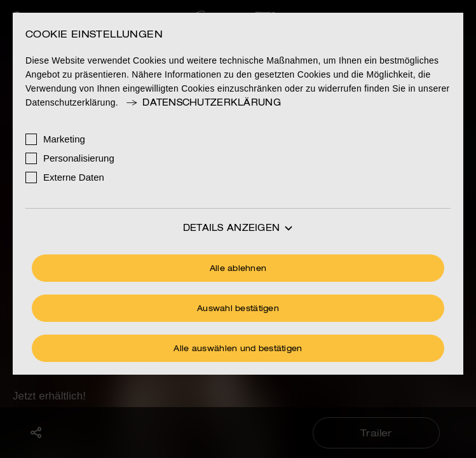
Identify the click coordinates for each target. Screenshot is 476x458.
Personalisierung (79, 158)
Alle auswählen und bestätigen (238, 349)
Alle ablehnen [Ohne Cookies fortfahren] (238, 269)
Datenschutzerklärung (203, 103)
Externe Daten (74, 177)
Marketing (64, 139)
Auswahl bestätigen (238, 309)
